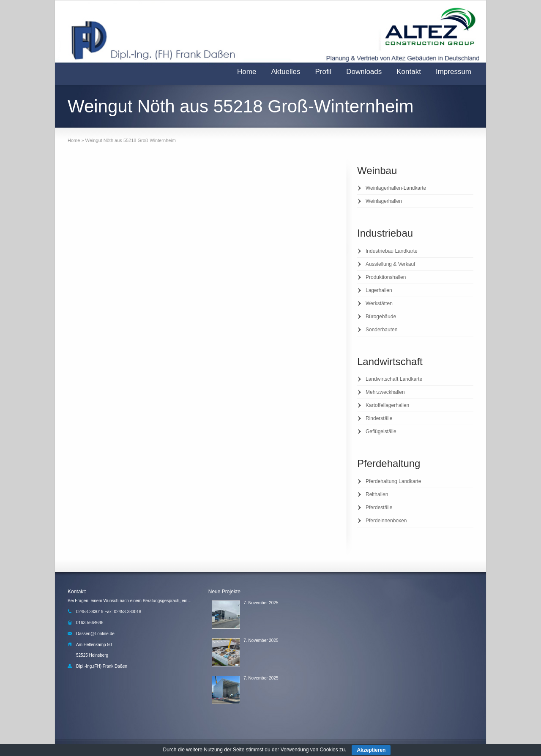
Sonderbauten (381, 330)
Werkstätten (379, 303)
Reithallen (377, 494)
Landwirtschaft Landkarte (394, 379)
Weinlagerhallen (384, 201)
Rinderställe (379, 418)
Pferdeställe (379, 508)
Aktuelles (286, 72)
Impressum (454, 72)
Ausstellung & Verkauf (390, 264)
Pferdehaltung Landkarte (393, 481)
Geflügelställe (381, 431)
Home (247, 72)
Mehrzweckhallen (385, 392)
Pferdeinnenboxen (386, 521)
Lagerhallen (379, 290)
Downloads (364, 72)
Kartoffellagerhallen (387, 405)
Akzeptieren (371, 750)
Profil (323, 72)
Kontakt (409, 72)
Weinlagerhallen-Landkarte (396, 188)
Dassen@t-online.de (95, 634)
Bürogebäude (381, 317)
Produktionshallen (386, 277)
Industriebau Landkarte (392, 251)
